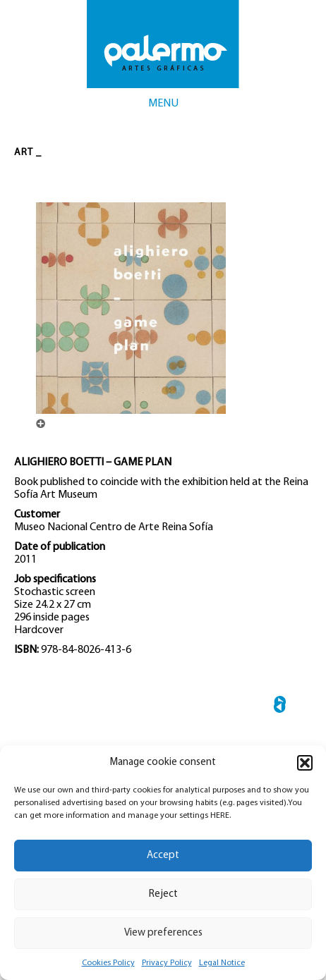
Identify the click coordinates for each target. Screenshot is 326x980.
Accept (163, 856)
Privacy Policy (167, 963)
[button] (305, 763)
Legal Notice (222, 963)
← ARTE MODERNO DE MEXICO (280, 707)
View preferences (163, 933)
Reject (163, 894)
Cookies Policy (108, 963)
